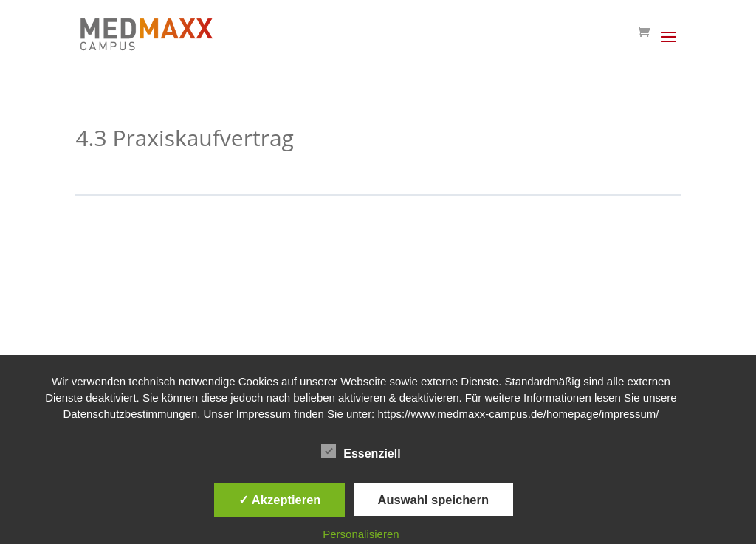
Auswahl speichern (433, 500)
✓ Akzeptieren (280, 500)
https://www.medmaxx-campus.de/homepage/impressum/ (518, 414)
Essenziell (361, 452)
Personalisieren (361, 534)
